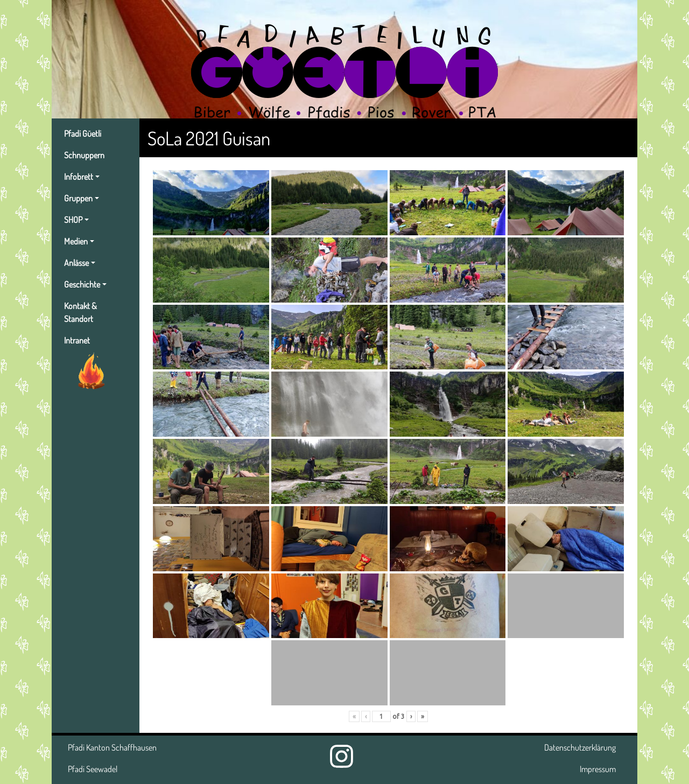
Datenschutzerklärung (580, 747)
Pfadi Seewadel (93, 769)
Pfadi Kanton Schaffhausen (112, 747)
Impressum (598, 769)
